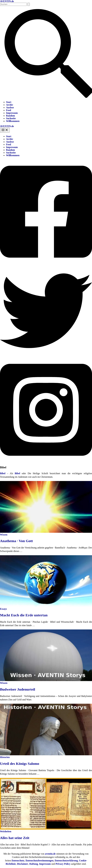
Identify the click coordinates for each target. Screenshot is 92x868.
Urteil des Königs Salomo (20, 764)
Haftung (34, 864)
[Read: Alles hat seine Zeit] (46, 829)
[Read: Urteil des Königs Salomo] (46, 754)
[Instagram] (46, 461)
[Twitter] (46, 356)
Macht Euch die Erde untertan (24, 615)
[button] (46, 97)
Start (9, 102)
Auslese (10, 108)
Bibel (17, 473)
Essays (3, 609)
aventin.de (50, 854)
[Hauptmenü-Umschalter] (5, 130)
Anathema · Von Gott (16, 541)
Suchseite (11, 118)
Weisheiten (6, 831)
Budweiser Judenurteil (18, 689)
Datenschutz (18, 861)
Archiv (10, 105)
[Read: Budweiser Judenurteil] (46, 680)
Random (10, 116)
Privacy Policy (63, 864)
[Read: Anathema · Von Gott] (46, 532)
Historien (5, 757)
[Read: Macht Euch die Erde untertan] (46, 606)
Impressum (12, 113)
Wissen (4, 535)
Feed (9, 110)
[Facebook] (46, 263)
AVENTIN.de (7, 1)
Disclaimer (23, 864)
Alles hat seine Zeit (15, 838)
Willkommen (13, 121)
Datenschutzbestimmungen (40, 861)
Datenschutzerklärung (66, 861)
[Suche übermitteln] (29, 4)
